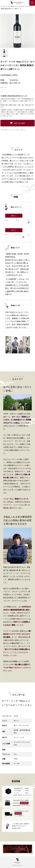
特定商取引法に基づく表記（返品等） (14, 130)
